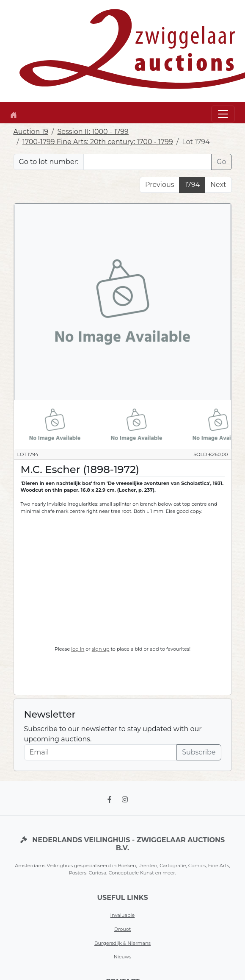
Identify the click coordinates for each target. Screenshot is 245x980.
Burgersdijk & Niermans (122, 943)
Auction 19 (31, 132)
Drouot (123, 929)
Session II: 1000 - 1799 (93, 132)
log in (78, 649)
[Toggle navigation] (223, 114)
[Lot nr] (147, 162)
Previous (160, 185)
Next (218, 185)
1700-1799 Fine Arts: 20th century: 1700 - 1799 (98, 142)
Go (221, 162)
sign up (101, 649)
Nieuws (123, 957)
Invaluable (123, 915)
